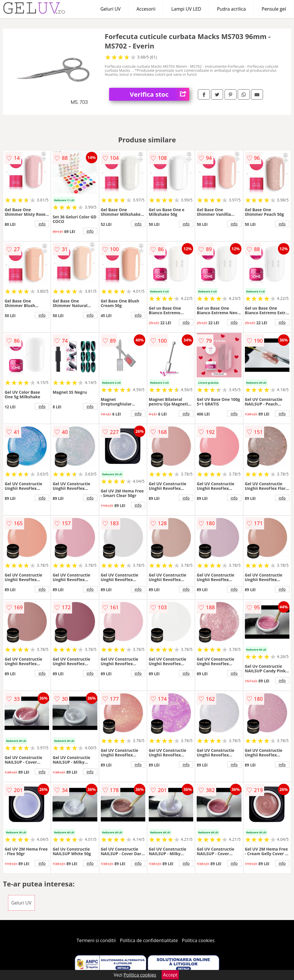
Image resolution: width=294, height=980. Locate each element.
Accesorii (146, 9)
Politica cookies (198, 940)
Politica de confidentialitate (149, 940)
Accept (170, 975)
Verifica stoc (159, 94)
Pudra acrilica (232, 9)
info (42, 224)
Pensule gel (274, 9)
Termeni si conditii (96, 940)
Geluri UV (111, 9)
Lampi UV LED (186, 9)
